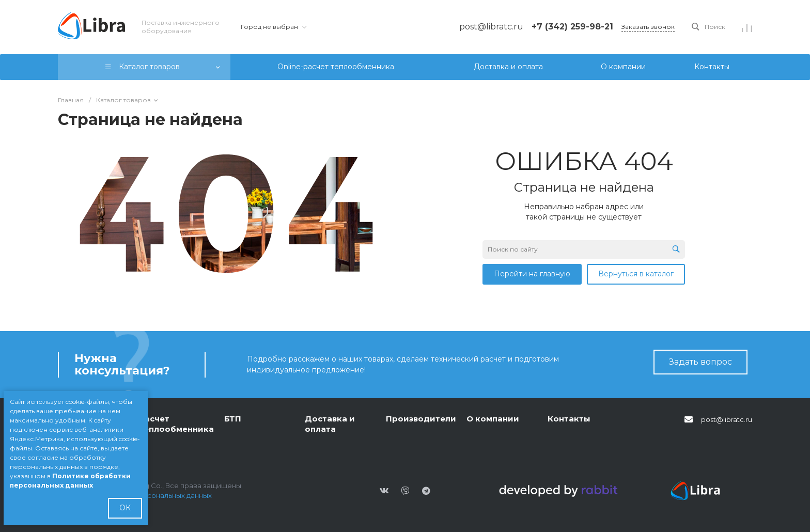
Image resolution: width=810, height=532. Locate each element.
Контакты (569, 419)
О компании (493, 419)
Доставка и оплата (330, 424)
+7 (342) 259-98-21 (572, 27)
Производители (421, 419)
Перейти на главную (532, 274)
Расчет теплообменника (176, 424)
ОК (125, 508)
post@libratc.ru (727, 419)
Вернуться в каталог (636, 274)
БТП (233, 419)
